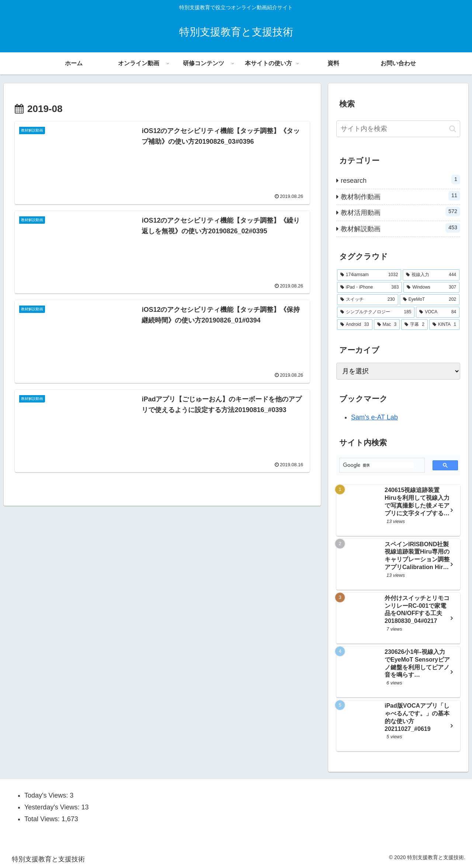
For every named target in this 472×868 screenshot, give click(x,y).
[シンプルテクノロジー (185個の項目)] (376, 312)
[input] (398, 129)
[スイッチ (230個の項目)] (368, 300)
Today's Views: (47, 795)
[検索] (378, 465)
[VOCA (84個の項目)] (438, 312)
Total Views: (43, 819)
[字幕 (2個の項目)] (414, 325)
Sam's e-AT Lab (374, 417)
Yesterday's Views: (53, 807)
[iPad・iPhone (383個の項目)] (369, 287)
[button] (453, 129)
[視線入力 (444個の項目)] (431, 275)
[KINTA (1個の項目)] (444, 325)
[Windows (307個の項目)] (431, 287)
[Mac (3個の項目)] (387, 325)
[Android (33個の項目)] (355, 325)
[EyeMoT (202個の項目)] (430, 300)
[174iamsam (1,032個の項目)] (369, 275)
